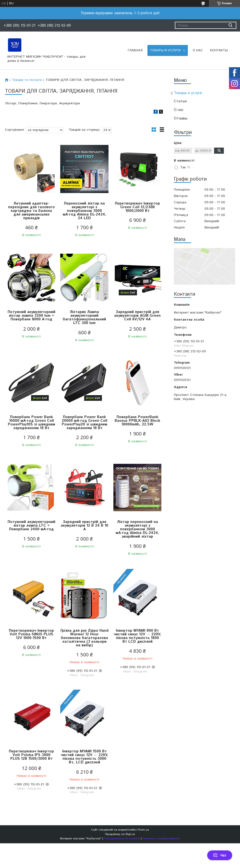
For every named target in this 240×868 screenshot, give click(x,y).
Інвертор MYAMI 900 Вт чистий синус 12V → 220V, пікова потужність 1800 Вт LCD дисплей (137, 636)
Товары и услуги (165, 50)
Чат (220, 855)
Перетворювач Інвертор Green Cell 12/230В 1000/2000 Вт (137, 207)
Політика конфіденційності (161, 839)
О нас (198, 50)
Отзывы (181, 118)
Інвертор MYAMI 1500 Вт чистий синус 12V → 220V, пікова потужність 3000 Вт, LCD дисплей (84, 757)
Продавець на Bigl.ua (120, 834)
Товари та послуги (27, 80)
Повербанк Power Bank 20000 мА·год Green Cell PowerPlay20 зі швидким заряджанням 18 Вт (84, 423)
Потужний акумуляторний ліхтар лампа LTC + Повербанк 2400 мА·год (31, 526)
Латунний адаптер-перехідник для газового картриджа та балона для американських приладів (31, 211)
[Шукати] (230, 25)
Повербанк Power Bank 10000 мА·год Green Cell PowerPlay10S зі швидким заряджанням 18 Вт (31, 423)
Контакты (219, 50)
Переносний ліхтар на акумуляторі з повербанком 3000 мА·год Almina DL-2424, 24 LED (84, 211)
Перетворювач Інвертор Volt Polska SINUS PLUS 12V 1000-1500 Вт (31, 634)
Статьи (180, 101)
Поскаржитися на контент (122, 839)
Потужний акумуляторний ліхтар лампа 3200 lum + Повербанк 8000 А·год (31, 316)
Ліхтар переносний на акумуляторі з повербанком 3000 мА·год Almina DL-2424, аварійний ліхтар (137, 529)
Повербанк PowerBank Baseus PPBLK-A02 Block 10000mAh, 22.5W (137, 421)
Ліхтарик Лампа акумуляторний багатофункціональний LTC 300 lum (84, 317)
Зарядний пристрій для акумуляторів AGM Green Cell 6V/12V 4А (137, 316)
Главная (135, 50)
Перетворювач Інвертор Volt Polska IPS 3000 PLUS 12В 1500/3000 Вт (31, 755)
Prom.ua (143, 830)
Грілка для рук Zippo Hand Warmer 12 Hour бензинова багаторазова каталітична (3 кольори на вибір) (84, 638)
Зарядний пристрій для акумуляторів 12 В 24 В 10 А (84, 526)
